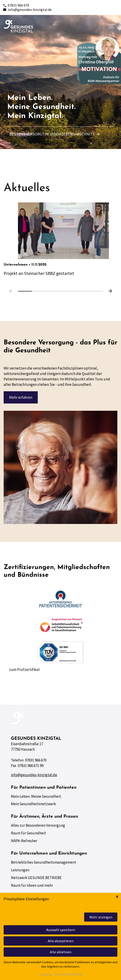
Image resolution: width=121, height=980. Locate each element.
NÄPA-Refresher (24, 841)
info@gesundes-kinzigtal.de (27, 10)
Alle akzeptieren (61, 941)
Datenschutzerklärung (68, 975)
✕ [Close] (117, 897)
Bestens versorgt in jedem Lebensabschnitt (55, 134)
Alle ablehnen (61, 952)
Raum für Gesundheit (28, 833)
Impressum (46, 975)
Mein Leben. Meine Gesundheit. (36, 796)
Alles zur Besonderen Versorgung (38, 825)
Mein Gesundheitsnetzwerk (33, 804)
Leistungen (20, 870)
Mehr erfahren (21, 397)
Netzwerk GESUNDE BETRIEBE (36, 878)
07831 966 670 (16, 5)
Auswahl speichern (61, 930)
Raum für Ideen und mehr (32, 885)
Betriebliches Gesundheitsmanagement (44, 862)
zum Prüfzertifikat (24, 670)
